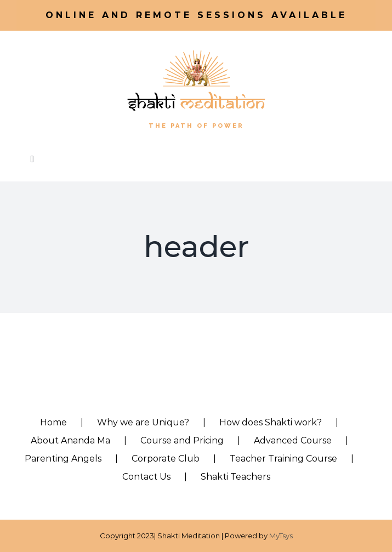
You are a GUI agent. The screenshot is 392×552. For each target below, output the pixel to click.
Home (53, 422)
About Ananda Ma (70, 440)
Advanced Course (293, 440)
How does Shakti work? (271, 422)
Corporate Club (166, 459)
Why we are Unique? (143, 422)
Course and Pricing (182, 440)
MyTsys (281, 536)
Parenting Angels (63, 459)
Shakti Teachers (235, 477)
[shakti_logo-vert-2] (196, 50)
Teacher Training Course (283, 459)
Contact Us (146, 477)
